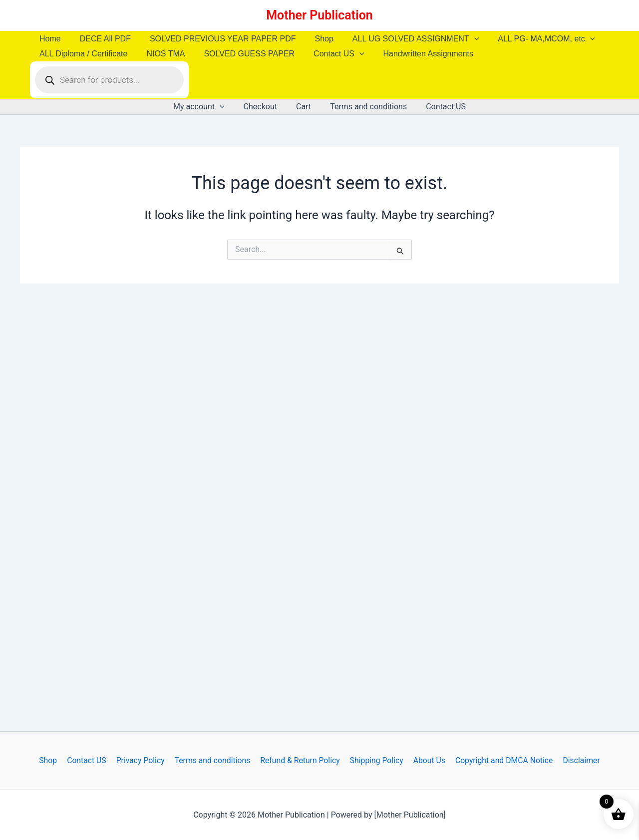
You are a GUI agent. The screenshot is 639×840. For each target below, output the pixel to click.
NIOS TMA (161, 54)
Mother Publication (319, 15)
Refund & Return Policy (300, 760)
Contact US (328, 54)
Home (49, 39)
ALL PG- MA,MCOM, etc (530, 39)
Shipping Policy (375, 760)
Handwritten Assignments (415, 54)
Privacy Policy (142, 760)
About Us (427, 760)
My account (205, 107)
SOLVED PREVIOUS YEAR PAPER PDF (215, 39)
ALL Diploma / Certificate (82, 54)
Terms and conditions (365, 107)
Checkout (263, 107)
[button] (461, 39)
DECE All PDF (101, 39)
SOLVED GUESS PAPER (242, 54)
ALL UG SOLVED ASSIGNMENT (402, 39)
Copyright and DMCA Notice (500, 760)
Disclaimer (577, 760)
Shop (313, 39)
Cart (304, 107)
